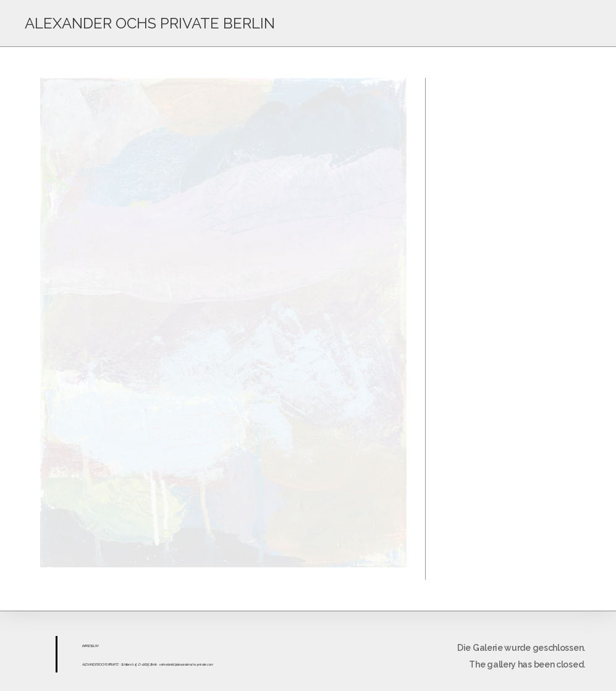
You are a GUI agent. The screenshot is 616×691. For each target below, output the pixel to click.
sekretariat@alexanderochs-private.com (186, 664)
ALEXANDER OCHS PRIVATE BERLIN (150, 23)
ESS (91, 646)
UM (95, 646)
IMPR (85, 646)
